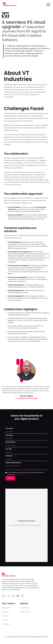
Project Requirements (13, 463)
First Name (9, 428)
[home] (9, 4)
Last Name (9, 435)
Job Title (8, 449)
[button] (48, 5)
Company (9, 456)
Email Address (10, 442)
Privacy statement (20, 474)
